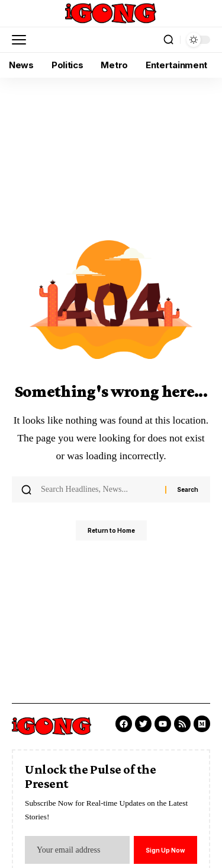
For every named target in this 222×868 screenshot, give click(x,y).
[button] (22, 40)
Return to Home (111, 530)
